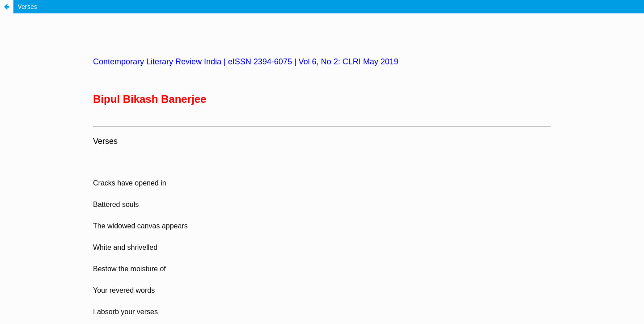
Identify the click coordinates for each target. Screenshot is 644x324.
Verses (28, 6)
